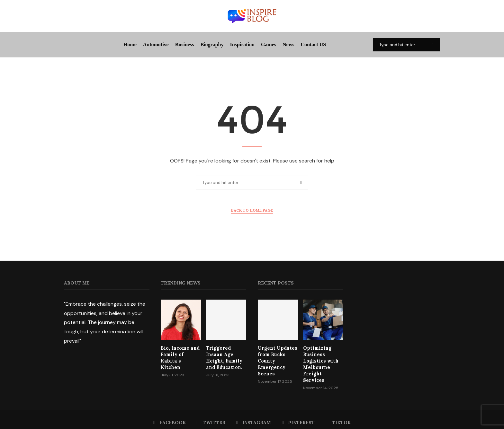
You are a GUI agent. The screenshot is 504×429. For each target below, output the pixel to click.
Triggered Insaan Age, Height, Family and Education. (226, 357)
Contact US (313, 44)
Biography (212, 44)
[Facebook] (170, 416)
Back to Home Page (252, 210)
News (288, 44)
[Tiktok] (338, 416)
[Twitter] (211, 416)
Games (269, 44)
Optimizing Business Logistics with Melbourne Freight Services (322, 360)
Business (185, 44)
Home (130, 44)
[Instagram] (254, 416)
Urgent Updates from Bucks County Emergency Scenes (276, 360)
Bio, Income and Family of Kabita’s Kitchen (180, 354)
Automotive (156, 44)
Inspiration (242, 44)
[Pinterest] (298, 416)
